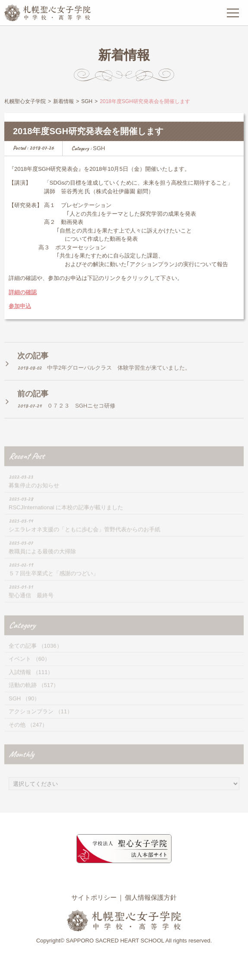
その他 (17, 733)
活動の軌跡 (23, 694)
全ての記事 (23, 655)
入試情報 (20, 681)
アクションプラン (31, 720)
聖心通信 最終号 (31, 604)
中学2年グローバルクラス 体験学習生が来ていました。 (119, 375)
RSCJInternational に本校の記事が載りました (66, 516)
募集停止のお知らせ (34, 494)
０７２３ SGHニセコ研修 (81, 413)
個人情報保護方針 (151, 897)
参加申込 (20, 307)
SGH (99, 149)
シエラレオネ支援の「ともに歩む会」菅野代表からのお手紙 (84, 538)
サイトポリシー (94, 897)
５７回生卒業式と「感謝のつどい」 (54, 582)
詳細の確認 (23, 293)
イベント (20, 667)
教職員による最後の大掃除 (42, 560)
